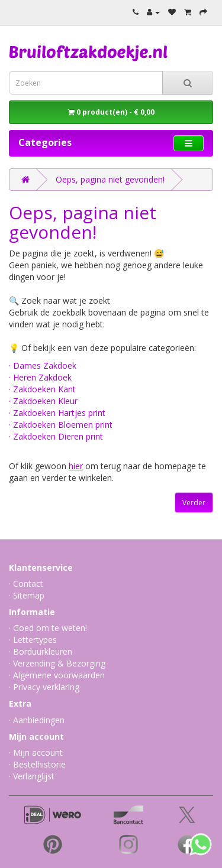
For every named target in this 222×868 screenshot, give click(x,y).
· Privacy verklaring (44, 687)
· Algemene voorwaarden (57, 675)
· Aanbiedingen (37, 720)
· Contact (26, 583)
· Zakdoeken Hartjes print (57, 413)
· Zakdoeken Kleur (43, 401)
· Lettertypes (33, 640)
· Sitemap (27, 595)
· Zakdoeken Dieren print (56, 436)
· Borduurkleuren (41, 651)
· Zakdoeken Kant (42, 389)
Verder (194, 503)
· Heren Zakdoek (40, 377)
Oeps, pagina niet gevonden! (110, 179)
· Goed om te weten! (48, 628)
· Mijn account (36, 752)
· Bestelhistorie (37, 764)
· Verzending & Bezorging (57, 663)
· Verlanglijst (32, 776)
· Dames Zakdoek (43, 365)
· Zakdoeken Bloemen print (61, 425)
